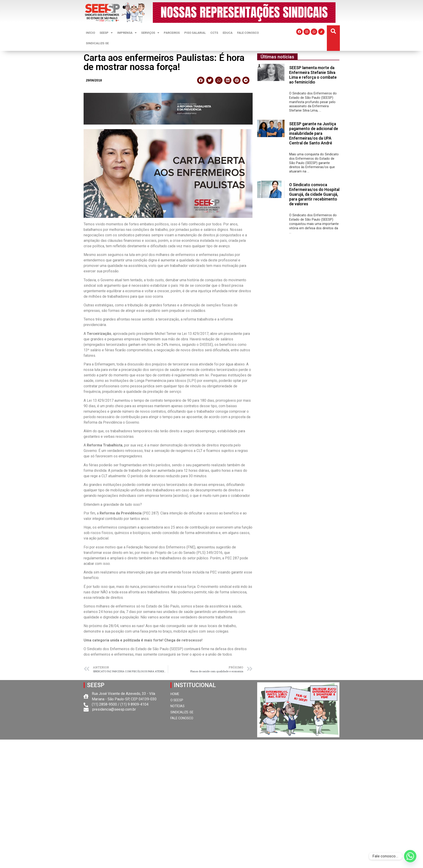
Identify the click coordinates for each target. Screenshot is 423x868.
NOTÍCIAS (177, 706)
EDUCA (228, 33)
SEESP (106, 33)
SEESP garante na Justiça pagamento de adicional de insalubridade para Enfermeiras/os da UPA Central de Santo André (314, 133)
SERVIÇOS (150, 33)
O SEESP (177, 700)
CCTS (214, 33)
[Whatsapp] (410, 856)
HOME (175, 694)
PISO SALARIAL (195, 33)
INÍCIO (90, 33)
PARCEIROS (172, 33)
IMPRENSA (127, 33)
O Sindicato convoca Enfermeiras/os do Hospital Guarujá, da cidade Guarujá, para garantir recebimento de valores (314, 194)
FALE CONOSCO (248, 33)
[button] (333, 31)
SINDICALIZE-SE (97, 43)
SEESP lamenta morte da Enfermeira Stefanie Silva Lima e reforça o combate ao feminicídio (313, 75)
